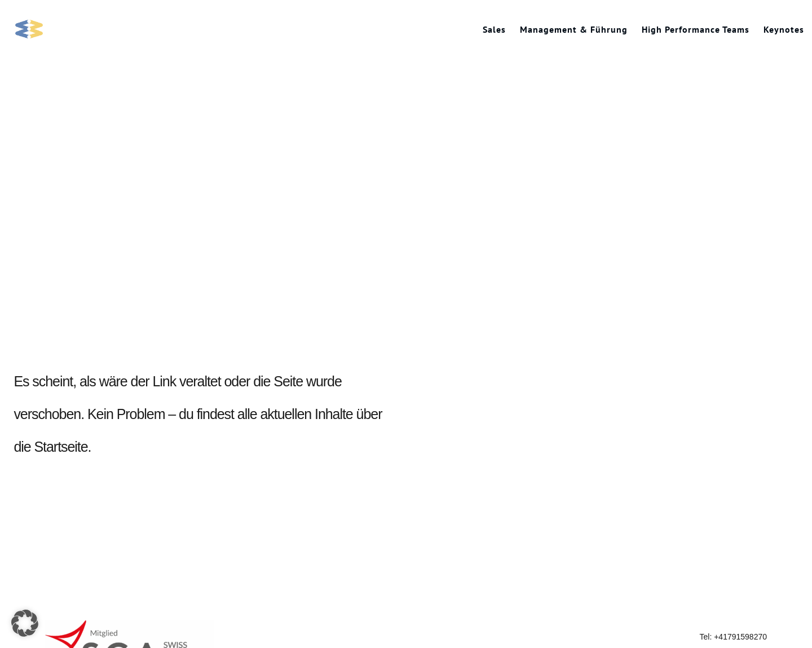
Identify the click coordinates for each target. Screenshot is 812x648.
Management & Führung (574, 29)
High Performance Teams (696, 29)
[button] (25, 623)
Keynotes (784, 29)
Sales (494, 29)
